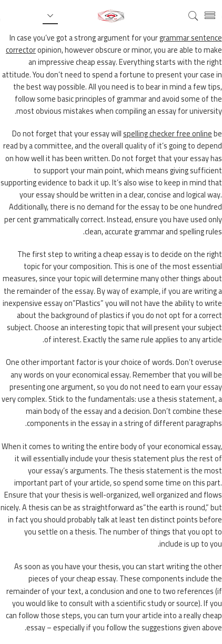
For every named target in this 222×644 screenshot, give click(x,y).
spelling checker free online (168, 133)
